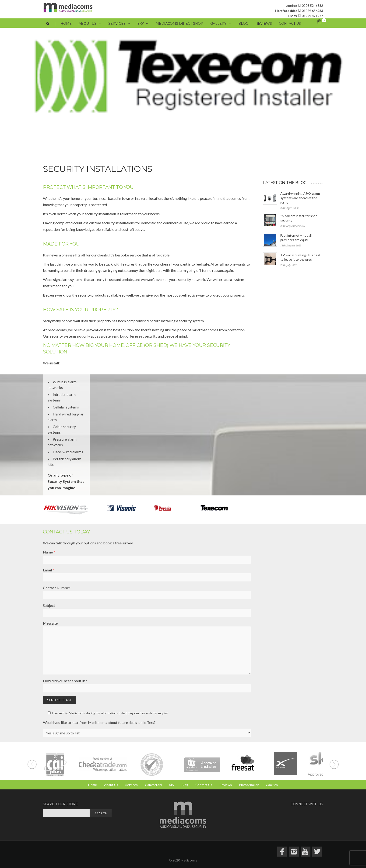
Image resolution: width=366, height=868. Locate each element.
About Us (90, 29)
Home (66, 29)
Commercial (153, 785)
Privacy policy (249, 785)
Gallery (221, 29)
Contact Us (290, 29)
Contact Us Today (67, 532)
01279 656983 (299, 11)
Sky (143, 29)
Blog (243, 29)
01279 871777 (306, 16)
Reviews (264, 29)
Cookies (272, 785)
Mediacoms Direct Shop (179, 29)
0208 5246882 (304, 5)
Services (119, 29)
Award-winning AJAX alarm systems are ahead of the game (300, 198)
